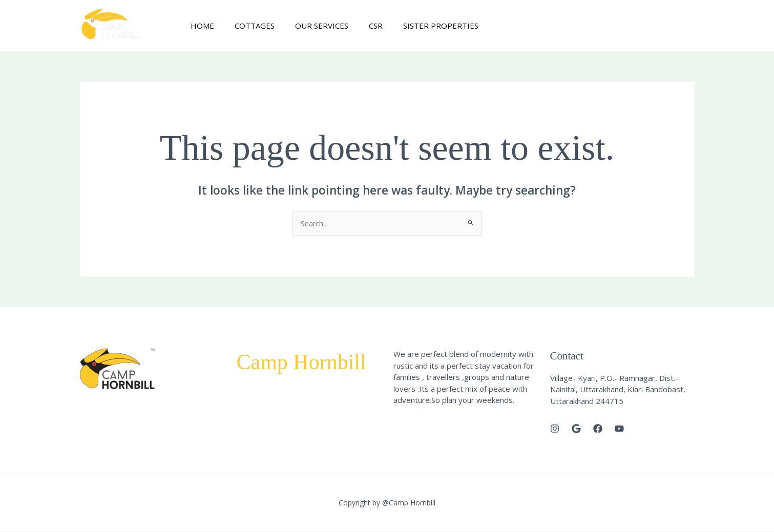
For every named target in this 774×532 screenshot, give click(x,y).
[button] (651, 26)
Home (200, 26)
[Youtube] (619, 429)
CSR (358, 26)
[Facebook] (598, 429)
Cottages (247, 26)
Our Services (309, 26)
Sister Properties (418, 26)
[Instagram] (555, 429)
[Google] (576, 429)
